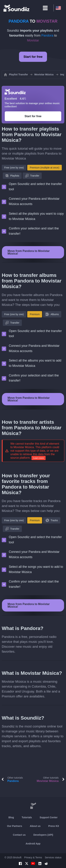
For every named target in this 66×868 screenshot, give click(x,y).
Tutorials (27, 817)
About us (35, 826)
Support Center (49, 817)
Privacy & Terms (33, 857)
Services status (53, 857)
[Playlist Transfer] (17, 8)
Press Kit (54, 826)
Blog (11, 817)
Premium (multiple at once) (44, 168)
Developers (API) (43, 835)
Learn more (39, 458)
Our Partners (15, 826)
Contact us (19, 835)
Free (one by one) (14, 168)
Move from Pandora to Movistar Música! (29, 252)
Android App (33, 844)
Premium (35, 314)
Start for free (33, 57)
